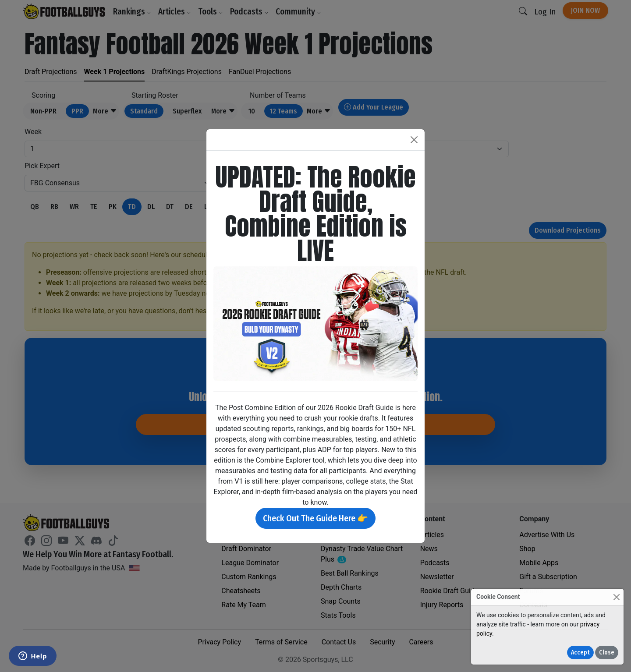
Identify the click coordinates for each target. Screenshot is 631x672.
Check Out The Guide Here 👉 (315, 518)
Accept (580, 653)
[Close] (616, 597)
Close (607, 653)
